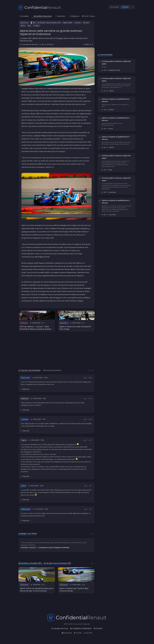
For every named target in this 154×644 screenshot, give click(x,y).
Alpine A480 (68, 23)
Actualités (24, 16)
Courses (78, 23)
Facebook (67, 633)
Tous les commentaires (30, 370)
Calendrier (60, 16)
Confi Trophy (88, 16)
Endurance (25, 23)
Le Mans (37, 26)
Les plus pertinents (52, 370)
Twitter (78, 633)
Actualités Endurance (42, 16)
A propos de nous (60, 628)
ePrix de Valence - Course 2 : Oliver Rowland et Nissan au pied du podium (36, 328)
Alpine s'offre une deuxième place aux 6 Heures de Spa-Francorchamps (37, 590)
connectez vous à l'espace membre (54, 548)
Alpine (23, 26)
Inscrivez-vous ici (28, 548)
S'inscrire (125, 7)
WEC (30, 26)
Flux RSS (88, 633)
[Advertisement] (56, 346)
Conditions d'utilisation (81, 628)
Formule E (24, 323)
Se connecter (114, 7)
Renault (86, 23)
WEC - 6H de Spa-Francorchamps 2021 (46, 23)
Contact (98, 628)
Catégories (74, 16)
